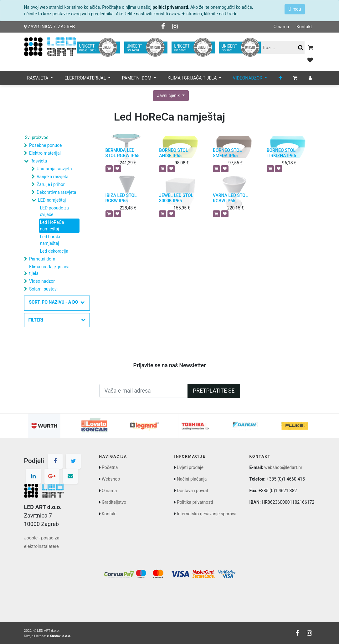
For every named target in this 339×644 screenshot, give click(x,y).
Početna (110, 467)
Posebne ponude (45, 145)
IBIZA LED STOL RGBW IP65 (121, 198)
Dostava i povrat (193, 491)
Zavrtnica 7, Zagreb (50, 27)
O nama (281, 27)
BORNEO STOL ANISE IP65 (173, 153)
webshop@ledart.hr (283, 467)
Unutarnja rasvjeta (54, 169)
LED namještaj (52, 200)
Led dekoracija (54, 251)
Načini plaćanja (192, 479)
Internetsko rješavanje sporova (207, 514)
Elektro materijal (45, 153)
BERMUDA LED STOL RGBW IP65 (123, 153)
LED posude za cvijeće (54, 211)
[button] (280, 78)
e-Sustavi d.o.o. (59, 636)
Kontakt (304, 27)
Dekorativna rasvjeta (56, 192)
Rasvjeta (39, 161)
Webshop (111, 479)
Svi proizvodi (37, 137)
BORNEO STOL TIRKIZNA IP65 (281, 153)
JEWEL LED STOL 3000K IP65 (176, 198)
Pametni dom (42, 259)
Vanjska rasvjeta (53, 177)
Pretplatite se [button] (214, 391)
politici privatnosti (170, 7)
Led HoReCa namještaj (52, 226)
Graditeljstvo (114, 502)
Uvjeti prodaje (190, 467)
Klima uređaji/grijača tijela (49, 270)
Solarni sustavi (43, 289)
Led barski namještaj (50, 240)
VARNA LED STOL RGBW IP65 (230, 198)
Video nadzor (42, 281)
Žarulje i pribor (51, 184)
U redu (295, 9)
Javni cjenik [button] (169, 95)
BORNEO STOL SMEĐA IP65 (227, 153)
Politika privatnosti (195, 502)
